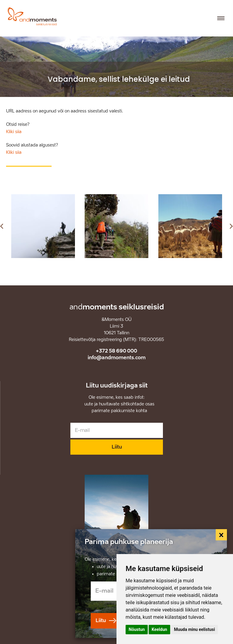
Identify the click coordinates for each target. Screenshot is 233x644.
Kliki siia (14, 132)
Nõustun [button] (137, 629)
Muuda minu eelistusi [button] (194, 629)
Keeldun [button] (159, 629)
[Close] (221, 535)
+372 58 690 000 (116, 351)
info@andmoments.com (117, 358)
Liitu (117, 447)
